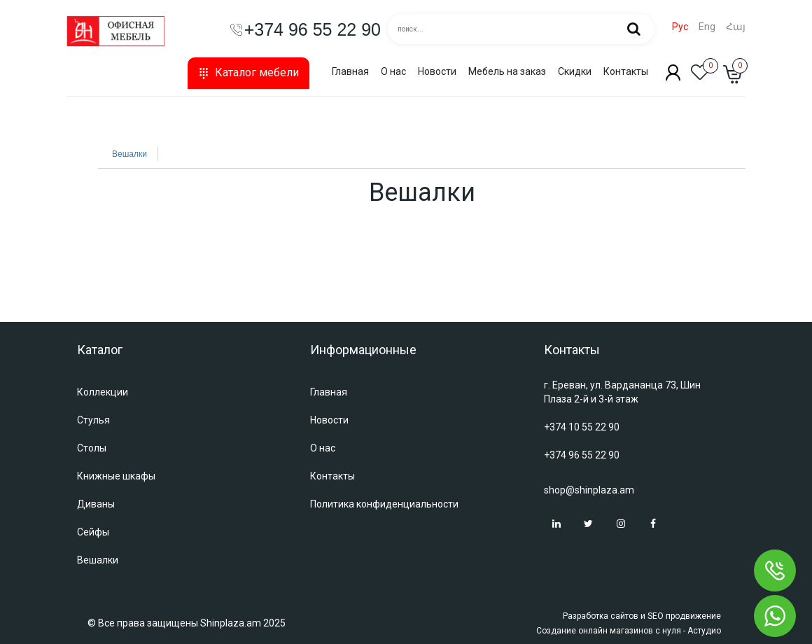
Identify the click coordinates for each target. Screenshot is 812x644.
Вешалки (129, 154)
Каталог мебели (248, 72)
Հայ (736, 27)
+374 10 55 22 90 (582, 427)
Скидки (575, 71)
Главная (350, 71)
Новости (437, 71)
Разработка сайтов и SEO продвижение (642, 616)
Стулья (93, 420)
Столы (92, 448)
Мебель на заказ (507, 71)
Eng (707, 27)
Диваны (96, 504)
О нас (393, 71)
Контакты (626, 71)
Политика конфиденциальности (384, 504)
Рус (680, 27)
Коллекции (103, 392)
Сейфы (93, 532)
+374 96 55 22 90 (582, 455)
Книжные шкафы (116, 476)
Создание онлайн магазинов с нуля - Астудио (629, 631)
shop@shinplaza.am (589, 490)
